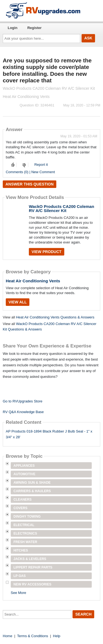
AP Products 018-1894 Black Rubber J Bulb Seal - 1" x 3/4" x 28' (49, 434)
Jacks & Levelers (30, 559)
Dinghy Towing (27, 517)
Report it (41, 165)
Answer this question (30, 184)
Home (8, 636)
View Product (47, 252)
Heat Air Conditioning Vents (33, 281)
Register (34, 28)
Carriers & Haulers (32, 491)
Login (12, 28)
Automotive (24, 474)
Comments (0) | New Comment (30, 172)
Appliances (24, 466)
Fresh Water (25, 542)
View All (18, 302)
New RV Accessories (32, 584)
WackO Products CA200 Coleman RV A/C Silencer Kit (62, 208)
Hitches (21, 550)
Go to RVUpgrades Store (23, 401)
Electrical (24, 525)
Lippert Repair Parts (33, 567)
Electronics (25, 533)
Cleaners (23, 500)
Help (57, 636)
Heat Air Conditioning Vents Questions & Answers (55, 317)
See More (18, 593)
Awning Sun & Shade (32, 483)
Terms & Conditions (33, 636)
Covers (20, 508)
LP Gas (20, 576)
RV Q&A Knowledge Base (23, 412)
